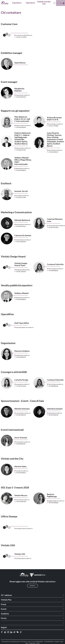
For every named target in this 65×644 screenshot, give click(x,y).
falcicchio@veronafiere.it (56, 269)
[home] (5, 3)
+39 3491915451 (21, 226)
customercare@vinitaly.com (24, 35)
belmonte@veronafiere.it (23, 148)
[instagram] (8, 632)
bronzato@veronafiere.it (56, 124)
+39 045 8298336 (21, 127)
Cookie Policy (32, 643)
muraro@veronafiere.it (23, 500)
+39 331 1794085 (53, 126)
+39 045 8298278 (21, 357)
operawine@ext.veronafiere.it (25, 327)
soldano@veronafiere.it (23, 355)
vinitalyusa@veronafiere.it (24, 558)
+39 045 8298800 (53, 503)
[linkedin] (11, 632)
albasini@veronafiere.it (23, 168)
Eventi (4, 609)
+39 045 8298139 (21, 415)
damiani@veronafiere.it (55, 413)
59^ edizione (6, 595)
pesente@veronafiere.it (55, 150)
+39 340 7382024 (21, 272)
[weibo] (14, 632)
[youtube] (5, 632)
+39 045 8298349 (21, 242)
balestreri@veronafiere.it (23, 125)
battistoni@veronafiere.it (23, 224)
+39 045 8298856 (21, 170)
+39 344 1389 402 (21, 502)
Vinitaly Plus (6, 600)
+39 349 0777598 (21, 197)
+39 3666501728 (21, 150)
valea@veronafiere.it (22, 471)
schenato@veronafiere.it (23, 413)
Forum (4, 618)
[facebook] (2, 632)
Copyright (57, 642)
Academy (5, 614)
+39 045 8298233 (21, 473)
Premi (3, 604)
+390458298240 (20, 444)
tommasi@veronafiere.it (23, 442)
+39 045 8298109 (21, 97)
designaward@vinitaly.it (23, 270)
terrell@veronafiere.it (22, 196)
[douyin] (21, 632)
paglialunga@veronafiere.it (56, 501)
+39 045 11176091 (21, 37)
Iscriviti (33, 586)
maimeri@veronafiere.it (23, 95)
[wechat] (18, 632)
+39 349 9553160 (53, 227)
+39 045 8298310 (53, 415)
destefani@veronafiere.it (23, 240)
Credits (38, 643)
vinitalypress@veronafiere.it (24, 528)
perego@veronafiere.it (23, 384)
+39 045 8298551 (53, 152)
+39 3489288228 (53, 271)
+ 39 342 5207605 (21, 386)
